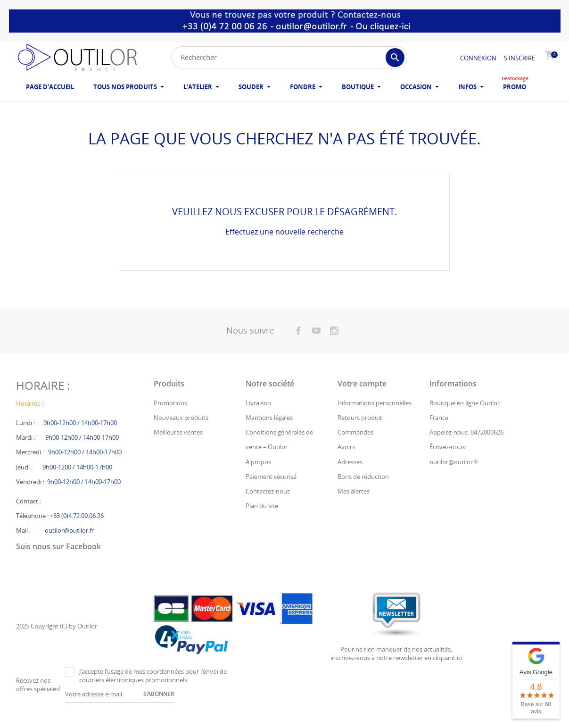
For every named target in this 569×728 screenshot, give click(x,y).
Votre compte (362, 397)
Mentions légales (269, 431)
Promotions (170, 416)
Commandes (355, 446)
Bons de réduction (363, 490)
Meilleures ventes (178, 446)
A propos (258, 475)
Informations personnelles (375, 416)
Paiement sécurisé (271, 490)
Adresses (350, 475)
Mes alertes (354, 504)
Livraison (258, 416)
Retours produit (360, 431)
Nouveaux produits (181, 431)
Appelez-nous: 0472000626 (466, 446)
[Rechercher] (289, 57)
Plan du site (262, 519)
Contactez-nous (268, 504)
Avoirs (346, 460)
